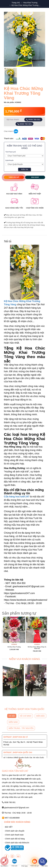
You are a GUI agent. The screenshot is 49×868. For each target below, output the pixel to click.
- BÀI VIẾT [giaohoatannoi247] (8, 827)
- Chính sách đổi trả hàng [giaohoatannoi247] (14, 839)
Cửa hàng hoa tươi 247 (17, 497)
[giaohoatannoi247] (6, 856)
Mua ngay (35, 177)
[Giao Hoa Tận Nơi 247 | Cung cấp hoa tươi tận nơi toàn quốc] (24, 156)
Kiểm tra (24, 169)
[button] (6, 635)
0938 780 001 (33, 119)
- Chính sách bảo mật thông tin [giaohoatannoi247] (17, 843)
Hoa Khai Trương (30, 3)
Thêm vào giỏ (14, 177)
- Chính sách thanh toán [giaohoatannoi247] (14, 835)
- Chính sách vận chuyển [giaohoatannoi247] (14, 831)
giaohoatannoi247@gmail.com (15, 808)
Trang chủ (16, 3)
